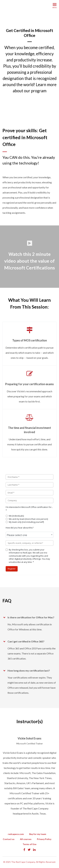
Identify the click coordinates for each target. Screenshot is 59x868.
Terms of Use (29, 844)
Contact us (9, 839)
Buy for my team (38, 834)
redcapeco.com (16, 834)
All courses (26, 839)
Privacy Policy (44, 839)
